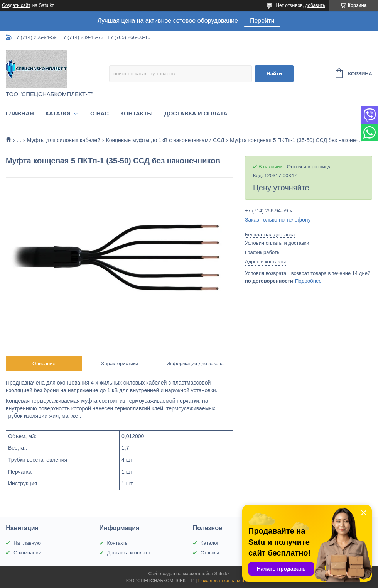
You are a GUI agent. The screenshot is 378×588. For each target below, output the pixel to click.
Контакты (137, 113)
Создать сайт (16, 5)
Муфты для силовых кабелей (64, 140)
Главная (20, 113)
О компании (27, 553)
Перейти (262, 21)
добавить (315, 5)
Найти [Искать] (274, 74)
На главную (27, 543)
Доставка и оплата (196, 113)
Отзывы (210, 553)
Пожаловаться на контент (226, 581)
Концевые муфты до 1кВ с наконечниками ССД (165, 140)
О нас (100, 113)
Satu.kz (222, 574)
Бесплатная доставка (270, 235)
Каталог (59, 113)
